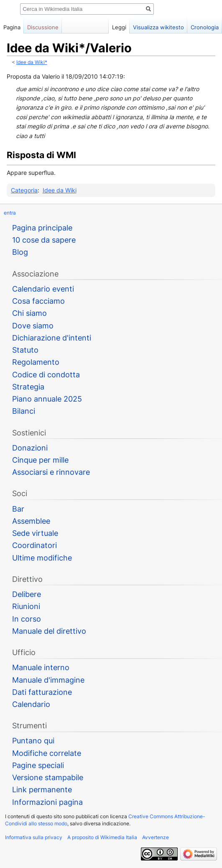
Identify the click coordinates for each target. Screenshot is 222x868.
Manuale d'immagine (48, 680)
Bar (18, 509)
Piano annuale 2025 (47, 399)
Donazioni (30, 448)
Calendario (31, 704)
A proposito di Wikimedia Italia (102, 837)
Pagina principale (42, 228)
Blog (20, 252)
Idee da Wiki (60, 190)
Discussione (43, 27)
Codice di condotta (46, 375)
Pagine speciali (38, 765)
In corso (27, 619)
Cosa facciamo (38, 301)
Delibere (27, 594)
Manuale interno (41, 667)
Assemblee (31, 521)
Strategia (28, 387)
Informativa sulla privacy (34, 837)
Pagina (12, 27)
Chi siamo (29, 313)
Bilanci (24, 411)
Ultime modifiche (42, 558)
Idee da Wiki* (32, 62)
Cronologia (205, 27)
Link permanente (42, 790)
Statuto (25, 350)
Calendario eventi (43, 289)
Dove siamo (33, 326)
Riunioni (26, 606)
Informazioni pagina (47, 802)
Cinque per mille (40, 460)
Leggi (119, 27)
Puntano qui (33, 741)
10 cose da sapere (44, 240)
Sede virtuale (35, 533)
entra (10, 213)
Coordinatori (34, 545)
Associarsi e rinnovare (51, 472)
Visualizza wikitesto (158, 27)
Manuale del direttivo (49, 631)
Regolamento (36, 362)
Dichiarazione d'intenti (52, 338)
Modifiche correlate (47, 753)
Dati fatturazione (42, 692)
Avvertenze (156, 837)
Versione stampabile (48, 777)
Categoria (24, 190)
